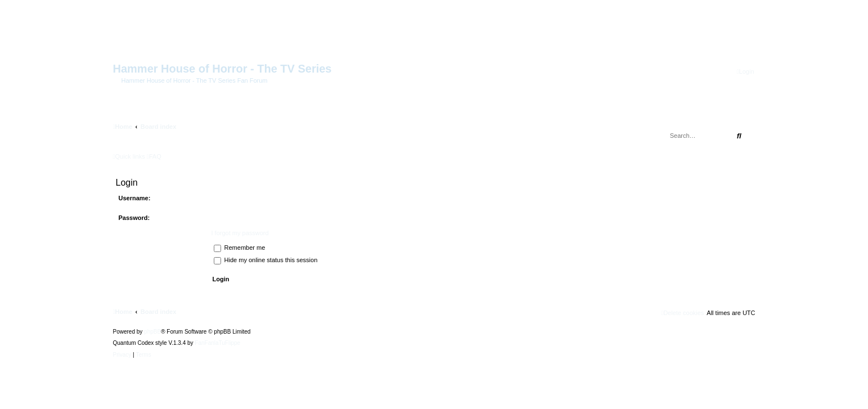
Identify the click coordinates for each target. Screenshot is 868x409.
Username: (135, 198)
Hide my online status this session (266, 260)
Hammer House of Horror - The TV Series (222, 69)
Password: (134, 218)
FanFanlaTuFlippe (217, 343)
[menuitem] (746, 72)
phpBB (152, 332)
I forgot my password (240, 233)
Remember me (240, 248)
